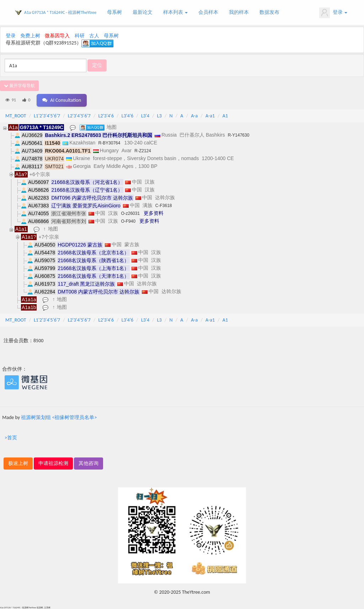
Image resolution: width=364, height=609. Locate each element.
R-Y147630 (239, 135)
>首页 (11, 438)
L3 (159, 116)
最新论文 (143, 12)
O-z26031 (130, 213)
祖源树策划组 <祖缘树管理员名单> (59, 417)
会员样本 (208, 12)
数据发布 (269, 12)
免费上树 (30, 36)
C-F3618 (164, 206)
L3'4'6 (127, 116)
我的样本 (239, 12)
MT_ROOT (16, 116)
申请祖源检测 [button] (53, 463)
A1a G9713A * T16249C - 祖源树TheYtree (60, 12)
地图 (112, 127)
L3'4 (145, 116)
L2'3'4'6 (106, 116)
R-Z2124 (143, 151)
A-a (194, 116)
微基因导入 (57, 36)
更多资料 (154, 213)
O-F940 (128, 221)
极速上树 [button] (18, 463)
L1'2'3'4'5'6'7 (47, 116)
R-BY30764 (109, 143)
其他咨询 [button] (89, 463)
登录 (333, 13)
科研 (80, 36)
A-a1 (210, 116)
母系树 (114, 12)
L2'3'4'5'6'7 (79, 116)
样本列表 (175, 12)
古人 (94, 36)
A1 (225, 116)
